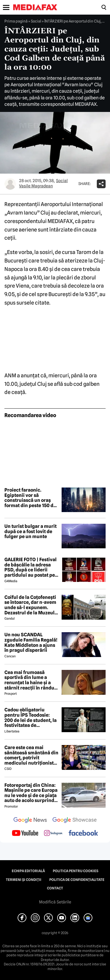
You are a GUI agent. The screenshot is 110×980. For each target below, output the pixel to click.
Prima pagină (16, 21)
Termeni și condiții (24, 880)
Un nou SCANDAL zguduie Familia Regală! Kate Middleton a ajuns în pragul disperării (31, 642)
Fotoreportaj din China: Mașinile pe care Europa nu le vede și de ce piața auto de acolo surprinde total (31, 793)
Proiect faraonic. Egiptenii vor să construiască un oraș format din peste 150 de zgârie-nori (30, 498)
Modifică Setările (55, 902)
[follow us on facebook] (83, 833)
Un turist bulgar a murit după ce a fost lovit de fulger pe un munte (31, 532)
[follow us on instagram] (53, 834)
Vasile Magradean (36, 186)
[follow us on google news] (30, 821)
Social (36, 21)
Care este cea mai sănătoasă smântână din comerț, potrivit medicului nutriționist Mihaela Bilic (31, 755)
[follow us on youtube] (25, 834)
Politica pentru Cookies (76, 871)
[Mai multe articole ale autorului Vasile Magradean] (10, 184)
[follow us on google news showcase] (75, 821)
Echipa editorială (28, 871)
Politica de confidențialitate (77, 880)
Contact (55, 888)
